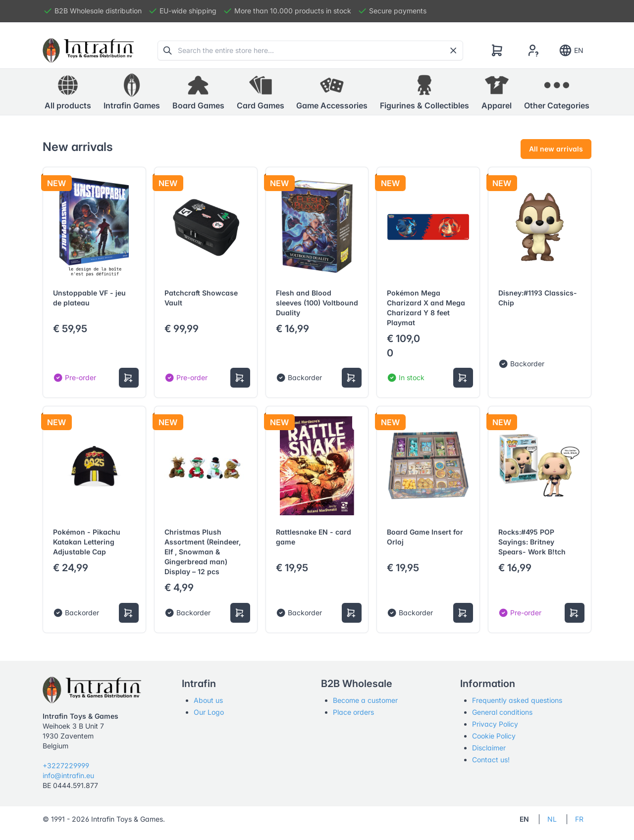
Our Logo (209, 712)
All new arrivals (556, 149)
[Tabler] (88, 50)
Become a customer (365, 700)
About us (208, 700)
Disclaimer (489, 748)
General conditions (502, 712)
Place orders (353, 712)
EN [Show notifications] (571, 50)
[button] (132, 92)
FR (579, 819)
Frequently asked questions (517, 700)
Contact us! (491, 760)
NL (552, 819)
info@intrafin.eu (68, 775)
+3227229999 (66, 766)
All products (68, 92)
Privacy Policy (495, 724)
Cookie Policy (494, 736)
